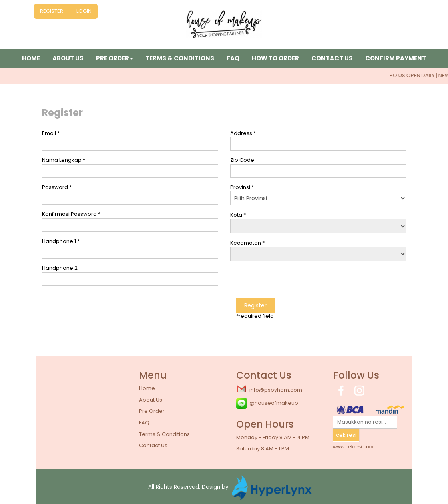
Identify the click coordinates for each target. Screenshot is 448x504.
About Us (68, 58)
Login (84, 11)
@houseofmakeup (267, 403)
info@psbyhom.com (269, 389)
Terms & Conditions (180, 58)
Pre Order (152, 411)
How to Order (275, 58)
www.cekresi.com (353, 447)
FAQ (233, 58)
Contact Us (332, 58)
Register (52, 11)
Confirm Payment (396, 58)
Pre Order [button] (115, 58)
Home (31, 58)
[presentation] (291, 283)
